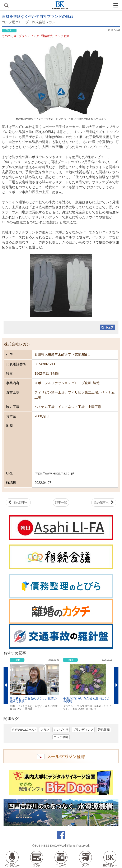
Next (116, 685)
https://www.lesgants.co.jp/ (54, 473)
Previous (6, 685)
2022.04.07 (43, 483)
